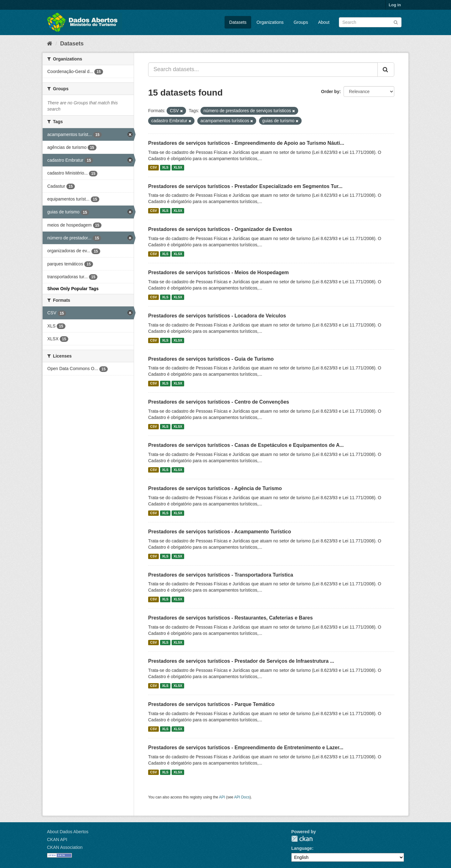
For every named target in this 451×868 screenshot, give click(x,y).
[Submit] (396, 22)
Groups (301, 22)
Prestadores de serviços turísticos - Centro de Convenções (219, 402)
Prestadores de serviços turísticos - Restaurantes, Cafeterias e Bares (231, 618)
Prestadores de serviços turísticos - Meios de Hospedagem (218, 272)
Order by (330, 92)
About (324, 22)
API (222, 797)
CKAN (302, 839)
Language (302, 848)
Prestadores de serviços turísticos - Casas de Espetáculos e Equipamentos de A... (246, 445)
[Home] (50, 44)
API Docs (242, 797)
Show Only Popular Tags (73, 289)
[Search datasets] (370, 22)
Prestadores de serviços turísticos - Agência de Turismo (215, 488)
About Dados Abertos (68, 832)
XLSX (178, 168)
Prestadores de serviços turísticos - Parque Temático (211, 704)
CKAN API (57, 839)
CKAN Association (65, 847)
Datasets (238, 22)
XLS (165, 168)
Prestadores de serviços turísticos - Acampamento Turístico (220, 532)
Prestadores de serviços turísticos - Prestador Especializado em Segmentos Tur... (245, 186)
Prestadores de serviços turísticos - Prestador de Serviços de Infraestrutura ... (241, 661)
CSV (153, 168)
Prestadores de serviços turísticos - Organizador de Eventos (220, 229)
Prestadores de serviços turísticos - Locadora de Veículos (217, 316)
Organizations (270, 22)
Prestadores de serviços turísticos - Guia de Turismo (211, 359)
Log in (395, 5)
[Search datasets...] (263, 70)
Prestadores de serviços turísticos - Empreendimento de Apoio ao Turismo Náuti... (246, 143)
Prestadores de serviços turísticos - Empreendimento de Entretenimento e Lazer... (246, 748)
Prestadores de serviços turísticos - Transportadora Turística (221, 575)
